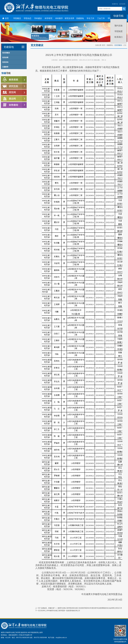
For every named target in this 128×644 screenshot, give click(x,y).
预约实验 (119, 26)
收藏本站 (115, 4)
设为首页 (122, 4)
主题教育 (5, 67)
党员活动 (5, 62)
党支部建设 (6, 53)
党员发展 (5, 57)
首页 (103, 45)
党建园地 (110, 45)
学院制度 (119, 31)
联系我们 (119, 37)
